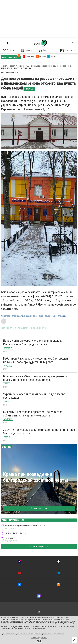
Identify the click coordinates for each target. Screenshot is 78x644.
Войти (74, 43)
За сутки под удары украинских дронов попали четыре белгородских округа (39, 432)
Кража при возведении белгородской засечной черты (36, 477)
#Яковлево (5, 316)
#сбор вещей (50, 316)
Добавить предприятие (39, 547)
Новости (27, 50)
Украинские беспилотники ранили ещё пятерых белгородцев (34, 396)
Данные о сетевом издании (11, 634)
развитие (44, 638)
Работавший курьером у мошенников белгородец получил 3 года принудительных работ (35, 360)
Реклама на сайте (27, 634)
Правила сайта (59, 634)
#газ (41, 316)
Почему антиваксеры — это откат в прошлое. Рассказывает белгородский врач (32, 342)
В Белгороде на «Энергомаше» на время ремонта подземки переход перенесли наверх (35, 378)
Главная (8, 50)
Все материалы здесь (39, 508)
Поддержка (35, 638)
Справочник (46, 50)
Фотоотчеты (68, 50)
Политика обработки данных (43, 634)
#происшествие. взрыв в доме (25, 316)
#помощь (62, 316)
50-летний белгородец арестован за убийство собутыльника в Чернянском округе (33, 414)
